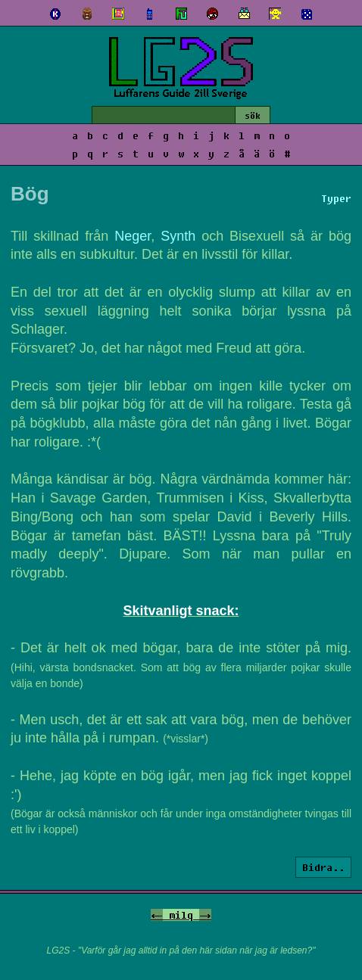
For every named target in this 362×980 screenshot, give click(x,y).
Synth (178, 236)
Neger (133, 236)
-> (205, 915)
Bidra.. (323, 867)
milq (181, 915)
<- (157, 915)
